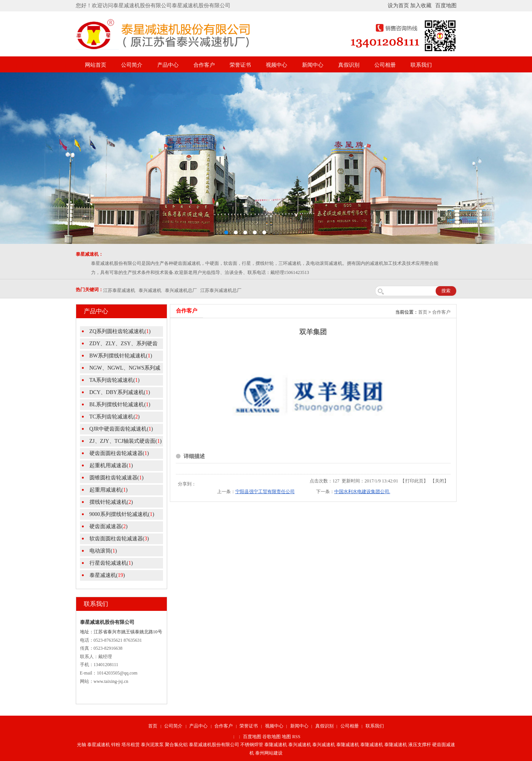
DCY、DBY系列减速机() (120, 392)
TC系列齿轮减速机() (115, 417)
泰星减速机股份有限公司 (214, 745)
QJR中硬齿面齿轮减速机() (121, 429)
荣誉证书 (240, 65)
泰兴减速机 (300, 745)
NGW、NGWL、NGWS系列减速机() (120, 369)
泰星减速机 (99, 745)
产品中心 (168, 65)
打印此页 (414, 481)
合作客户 (204, 65)
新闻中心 (313, 65)
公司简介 (132, 65)
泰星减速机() (107, 575)
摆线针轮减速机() (111, 502)
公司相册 (385, 65)
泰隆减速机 (276, 745)
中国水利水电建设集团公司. (362, 492)
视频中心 (276, 65)
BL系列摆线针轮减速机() (120, 405)
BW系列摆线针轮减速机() (121, 356)
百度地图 (446, 6)
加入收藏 (421, 6)
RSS (296, 737)
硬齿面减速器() (109, 526)
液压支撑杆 (420, 745)
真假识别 (349, 65)
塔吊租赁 (131, 745)
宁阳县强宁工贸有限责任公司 (265, 492)
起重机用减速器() (111, 465)
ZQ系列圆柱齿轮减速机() (120, 331)
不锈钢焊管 (252, 745)
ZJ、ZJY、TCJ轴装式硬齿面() (126, 441)
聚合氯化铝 (176, 745)
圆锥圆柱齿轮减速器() (117, 478)
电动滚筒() (103, 551)
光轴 (81, 745)
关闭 (439, 481)
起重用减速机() (109, 490)
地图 (286, 737)
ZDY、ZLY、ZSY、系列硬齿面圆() (119, 345)
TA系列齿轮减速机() (115, 380)
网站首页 (96, 65)
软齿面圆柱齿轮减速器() (119, 539)
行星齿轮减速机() (111, 563)
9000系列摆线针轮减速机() (122, 514)
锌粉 (116, 745)
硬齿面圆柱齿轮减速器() (119, 453)
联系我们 (421, 65)
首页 (423, 312)
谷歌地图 (272, 737)
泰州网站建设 (269, 753)
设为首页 (398, 6)
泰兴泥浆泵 (152, 745)
